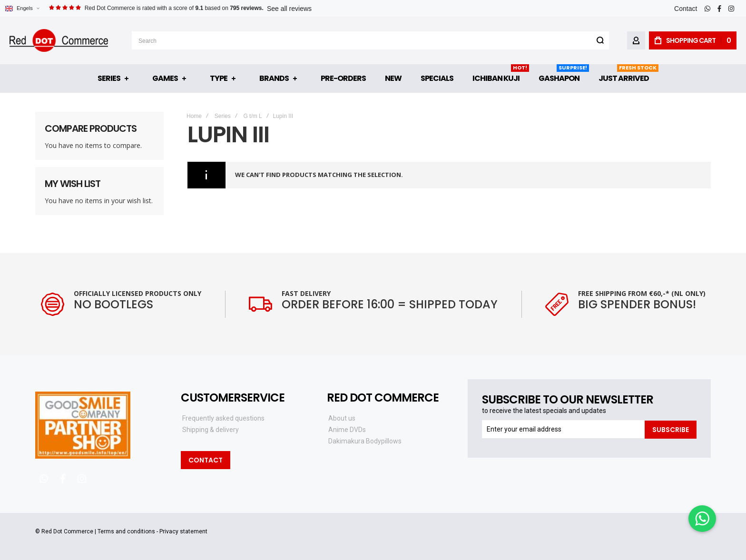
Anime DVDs (347, 430)
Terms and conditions (126, 531)
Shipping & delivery (211, 430)
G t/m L (252, 116)
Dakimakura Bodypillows (365, 441)
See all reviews (289, 9)
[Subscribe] (671, 429)
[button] (22, 8)
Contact (686, 9)
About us (342, 418)
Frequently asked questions (223, 418)
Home (194, 116)
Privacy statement (183, 531)
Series (223, 116)
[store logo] (59, 40)
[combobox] (370, 40)
